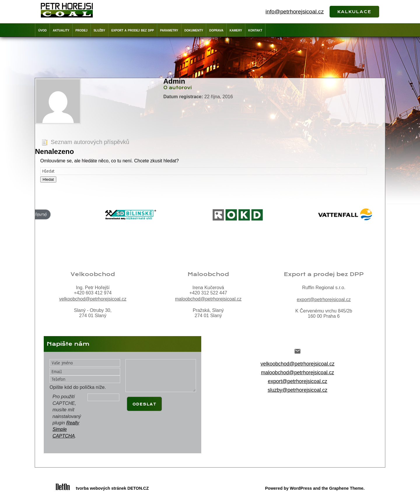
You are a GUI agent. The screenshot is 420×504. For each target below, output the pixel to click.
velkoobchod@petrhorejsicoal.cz (93, 299)
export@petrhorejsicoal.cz (324, 300)
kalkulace (354, 11)
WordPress (301, 488)
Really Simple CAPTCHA (66, 429)
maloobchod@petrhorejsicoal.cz (208, 299)
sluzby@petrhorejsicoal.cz (298, 390)
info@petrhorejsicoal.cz (295, 12)
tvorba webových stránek (101, 488)
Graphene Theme (346, 488)
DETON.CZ (138, 488)
